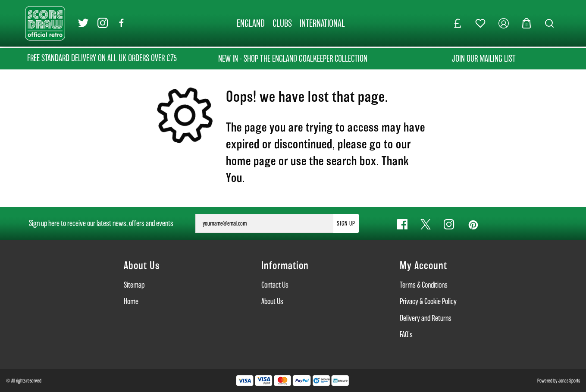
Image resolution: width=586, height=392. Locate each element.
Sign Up (346, 223)
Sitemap (134, 285)
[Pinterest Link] (473, 224)
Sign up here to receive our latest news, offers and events (101, 223)
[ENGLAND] (251, 23)
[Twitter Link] (83, 23)
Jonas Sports (569, 381)
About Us (272, 301)
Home (131, 301)
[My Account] (504, 23)
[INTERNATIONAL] (322, 23)
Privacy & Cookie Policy (428, 301)
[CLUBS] (282, 23)
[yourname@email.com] (264, 223)
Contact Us (275, 285)
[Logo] (45, 23)
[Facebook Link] (122, 23)
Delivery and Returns (426, 318)
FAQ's (406, 334)
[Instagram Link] (103, 23)
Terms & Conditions (424, 285)
